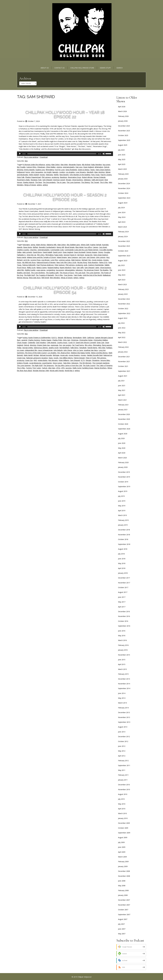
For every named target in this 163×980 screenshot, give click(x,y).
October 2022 (123, 308)
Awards (20, 247)
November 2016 (124, 616)
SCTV (83, 360)
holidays (109, 348)
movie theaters (74, 355)
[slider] (62, 154)
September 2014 (124, 688)
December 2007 (124, 900)
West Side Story (35, 278)
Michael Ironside (46, 355)
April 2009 (122, 852)
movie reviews (97, 260)
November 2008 (124, 876)
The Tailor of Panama (104, 365)
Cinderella (31, 343)
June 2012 (122, 746)
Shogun (69, 180)
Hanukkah (83, 348)
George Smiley (28, 348)
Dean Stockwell (80, 252)
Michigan (56, 355)
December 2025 (124, 126)
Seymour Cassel (59, 180)
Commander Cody (57, 250)
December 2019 (124, 472)
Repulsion (63, 177)
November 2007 (124, 905)
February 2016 (123, 645)
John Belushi (58, 350)
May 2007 (122, 934)
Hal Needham (64, 348)
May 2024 (122, 217)
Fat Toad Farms (78, 345)
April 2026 (122, 107)
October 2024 (123, 193)
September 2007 (124, 914)
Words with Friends (57, 371)
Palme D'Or (103, 262)
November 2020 (124, 419)
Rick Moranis (53, 360)
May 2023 (122, 275)
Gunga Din (89, 255)
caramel (24, 340)
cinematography (69, 167)
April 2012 (122, 756)
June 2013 (122, 732)
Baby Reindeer (97, 165)
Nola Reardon (93, 262)
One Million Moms (66, 358)
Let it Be (26, 260)
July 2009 (121, 842)
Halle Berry (74, 348)
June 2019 (122, 501)
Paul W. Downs (106, 175)
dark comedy (27, 252)
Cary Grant (103, 247)
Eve (61, 345)
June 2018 (122, 559)
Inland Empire (62, 257)
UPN (63, 368)
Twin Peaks (78, 275)
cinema (59, 167)
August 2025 (123, 145)
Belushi (61, 338)
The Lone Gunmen (73, 182)
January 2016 (123, 650)
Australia (105, 245)
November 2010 (124, 789)
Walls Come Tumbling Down (83, 368)
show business (78, 180)
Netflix (56, 175)
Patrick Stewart (79, 358)
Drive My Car (31, 255)
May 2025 (122, 159)
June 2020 (122, 443)
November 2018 (124, 535)
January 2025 (123, 179)
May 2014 (122, 698)
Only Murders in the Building (80, 175)
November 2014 (124, 684)
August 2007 (123, 919)
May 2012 (122, 751)
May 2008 (122, 886)
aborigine (26, 245)
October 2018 (123, 539)
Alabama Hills (52, 245)
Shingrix (88, 360)
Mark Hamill (28, 355)
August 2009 (123, 837)
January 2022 (123, 352)
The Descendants (49, 182)
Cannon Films (31, 167)
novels (56, 358)
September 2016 (124, 626)
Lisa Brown (45, 260)
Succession (60, 270)
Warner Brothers (100, 368)
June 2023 (122, 270)
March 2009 (122, 857)
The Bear (38, 182)
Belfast (35, 247)
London (62, 172)
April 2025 (122, 164)
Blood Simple (70, 247)
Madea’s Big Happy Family (80, 353)
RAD (35, 360)
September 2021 (124, 371)
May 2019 (122, 506)
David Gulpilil (47, 252)
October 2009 (123, 828)
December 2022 (124, 299)
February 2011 (123, 775)
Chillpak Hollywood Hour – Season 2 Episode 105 (65, 197)
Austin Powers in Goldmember (39, 338)
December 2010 (124, 785)
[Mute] (104, 154)
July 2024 (121, 208)
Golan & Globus (84, 170)
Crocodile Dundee (106, 250)
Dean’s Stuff (105, 68)
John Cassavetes (37, 172)
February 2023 (123, 289)
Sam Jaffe (80, 268)
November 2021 (124, 361)
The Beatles (104, 270)
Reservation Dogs (74, 177)
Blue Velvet (79, 247)
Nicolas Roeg (82, 262)
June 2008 (122, 881)
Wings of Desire (30, 185)
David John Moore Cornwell (86, 343)
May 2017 (122, 602)
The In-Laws (61, 182)
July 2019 (121, 496)
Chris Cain (66, 340)
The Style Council (89, 365)
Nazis (51, 358)
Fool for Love (60, 170)
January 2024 (123, 236)
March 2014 (122, 703)
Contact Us (59, 68)
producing (55, 177)
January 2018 (123, 573)
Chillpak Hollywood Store (82, 68)
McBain (36, 355)
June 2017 (122, 597)
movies (42, 175)
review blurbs (43, 360)
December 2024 (124, 183)
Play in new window (31, 157)
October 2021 (123, 366)
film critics (41, 255)
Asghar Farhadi (96, 245)
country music (62, 343)
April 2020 (122, 453)
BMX (84, 338)
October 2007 (123, 910)
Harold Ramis (92, 348)
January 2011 (123, 780)
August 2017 (123, 592)
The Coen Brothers (38, 273)
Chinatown (41, 167)
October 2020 (123, 424)
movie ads (64, 355)
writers (39, 185)
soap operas (41, 270)
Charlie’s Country (23, 250)
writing (45, 185)
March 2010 (122, 813)
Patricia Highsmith (29, 265)
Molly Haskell (34, 175)
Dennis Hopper (92, 252)
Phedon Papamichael (33, 177)
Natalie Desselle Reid (95, 355)
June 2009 (122, 847)
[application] (65, 154)
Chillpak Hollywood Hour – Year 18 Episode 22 (65, 114)
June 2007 (122, 929)
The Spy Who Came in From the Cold (68, 365)
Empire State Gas (43, 345)
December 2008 (124, 871)
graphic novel (54, 348)
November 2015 (124, 655)
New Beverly (64, 175)
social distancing (35, 363)
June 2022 (122, 328)
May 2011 (122, 770)
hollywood (21, 172)
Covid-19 (71, 343)
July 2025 (121, 150)
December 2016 (124, 611)
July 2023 (121, 265)
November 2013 (124, 717)
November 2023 (124, 246)
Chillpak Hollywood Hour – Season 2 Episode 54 (65, 290)
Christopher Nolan (86, 340)
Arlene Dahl (85, 245)
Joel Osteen (91, 257)
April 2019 (122, 511)
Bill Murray (68, 338)
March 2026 (122, 111)
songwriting (51, 270)
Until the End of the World (92, 275)
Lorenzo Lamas (65, 260)
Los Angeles (70, 172)
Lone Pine (54, 260)
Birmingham (77, 338)
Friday (19, 348)
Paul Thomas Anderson (45, 265)
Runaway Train (36, 180)
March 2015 (122, 669)
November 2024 (124, 188)
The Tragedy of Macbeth (45, 275)
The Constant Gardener (101, 363)
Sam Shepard (47, 180)
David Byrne (37, 252)
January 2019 (123, 525)
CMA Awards (51, 343)
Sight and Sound (98, 180)
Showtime (96, 360)
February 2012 (123, 761)
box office (88, 247)
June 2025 (122, 155)
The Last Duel (80, 273)
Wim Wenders (55, 278)
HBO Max (102, 348)
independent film (31, 350)
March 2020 (122, 458)
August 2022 (123, 318)
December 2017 (124, 578)
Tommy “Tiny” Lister (33, 368)
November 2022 (124, 304)
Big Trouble (21, 167)
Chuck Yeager (22, 343)
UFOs (58, 368)
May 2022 (122, 333)
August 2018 (123, 549)
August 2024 (123, 203)
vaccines (69, 368)
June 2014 (122, 693)
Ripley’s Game (42, 268)
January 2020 (123, 467)
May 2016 (122, 636)
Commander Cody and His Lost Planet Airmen (81, 250)
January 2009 (123, 866)
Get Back (81, 255)
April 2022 (122, 337)
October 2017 (123, 587)
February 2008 (123, 890)
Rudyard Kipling (53, 268)
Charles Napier (46, 340)
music (19, 262)
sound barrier (47, 363)
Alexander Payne (75, 165)
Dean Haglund (89, 167)
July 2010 (121, 799)
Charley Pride (57, 340)
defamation (99, 167)
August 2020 (123, 434)
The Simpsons (49, 365)
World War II (69, 371)
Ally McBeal (86, 165)
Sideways (87, 180)
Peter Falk (21, 177)
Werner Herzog (23, 278)
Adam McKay (41, 245)
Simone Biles (105, 360)
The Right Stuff (29, 275)
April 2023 (122, 280)
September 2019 (124, 486)
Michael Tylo (86, 260)
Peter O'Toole (91, 358)
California (90, 338)
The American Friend (91, 270)
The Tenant (95, 182)
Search (119, 68)
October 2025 (123, 135)
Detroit (107, 167)
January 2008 (123, 895)
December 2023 (124, 241)
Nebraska (49, 175)
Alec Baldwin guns (73, 245)
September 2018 (124, 544)
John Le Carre (78, 350)
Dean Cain (100, 343)
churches (33, 250)
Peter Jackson (60, 265)
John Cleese (68, 350)
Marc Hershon (99, 172)
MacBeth (90, 172)
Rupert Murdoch (66, 268)
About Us (45, 68)
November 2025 (124, 131)
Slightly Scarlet (30, 270)
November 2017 (124, 583)
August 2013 (123, 727)
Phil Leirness (46, 177)
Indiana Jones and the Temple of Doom (41, 257)
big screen (107, 165)
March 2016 (122, 640)
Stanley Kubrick (29, 182)
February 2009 (123, 862)
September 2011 (124, 765)
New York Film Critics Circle (66, 262)
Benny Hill (60, 247)
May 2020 (122, 448)
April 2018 (122, 568)
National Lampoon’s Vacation (37, 358)
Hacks (93, 170)
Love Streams (81, 172)
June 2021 (122, 386)
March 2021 (122, 400)
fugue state (59, 255)
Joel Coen (82, 257)
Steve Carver (57, 363)
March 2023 (122, 284)
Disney (101, 252)
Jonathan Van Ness (91, 350)
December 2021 (124, 357)
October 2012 (123, 741)
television (79, 270)
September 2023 (124, 256)
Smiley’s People (23, 363)
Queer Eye (29, 360)
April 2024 (122, 222)
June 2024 (122, 212)
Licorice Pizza (35, 260)
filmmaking (50, 170)
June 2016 (122, 631)
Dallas (19, 252)
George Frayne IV (70, 255)
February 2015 (123, 674)
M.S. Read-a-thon (64, 353)
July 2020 (121, 438)
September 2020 (124, 429)
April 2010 (122, 809)
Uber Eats (52, 368)
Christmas (75, 340)
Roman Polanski (99, 177)
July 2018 (121, 554)
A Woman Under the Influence (34, 165)
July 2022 (121, 323)
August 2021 (123, 376)
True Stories (68, 275)
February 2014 (123, 708)
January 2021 (123, 410)
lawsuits (55, 172)
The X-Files (104, 182)
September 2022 (124, 313)
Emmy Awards (29, 170)
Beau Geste (28, 247)
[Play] (20, 154)
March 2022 (122, 342)
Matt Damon (76, 260)
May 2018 (122, 563)
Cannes (95, 247)
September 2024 (124, 198)
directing (20, 170)
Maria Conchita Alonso (99, 353)
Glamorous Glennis (41, 348)
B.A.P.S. (54, 338)
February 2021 (123, 405)
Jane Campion (73, 257)
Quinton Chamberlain (96, 265)
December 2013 (124, 712)
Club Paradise (41, 343)
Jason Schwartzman (45, 350)
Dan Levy (79, 167)
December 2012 (124, 737)
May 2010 (122, 804)
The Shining (85, 182)
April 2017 (122, 607)
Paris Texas (95, 175)
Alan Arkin (64, 165)
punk (86, 265)
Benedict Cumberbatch (47, 247)
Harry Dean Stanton (103, 170)
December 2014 (124, 679)
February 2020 (123, 462)
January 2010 (123, 818)
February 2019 (123, 520)
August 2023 (123, 261)
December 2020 (124, 414)
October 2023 (123, 251)
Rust (74, 268)
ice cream (21, 350)
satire (97, 268)
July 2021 (121, 381)
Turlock (44, 368)
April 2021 (122, 395)
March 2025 (122, 169)
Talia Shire (67, 363)
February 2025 (123, 174)
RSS (26, 161)
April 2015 (122, 664)
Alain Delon (55, 165)
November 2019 (124, 477)
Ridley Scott (31, 268)
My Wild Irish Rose (29, 262)
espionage (55, 345)
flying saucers (107, 345)
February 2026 (123, 116)
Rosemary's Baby (23, 180)
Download (44, 157)
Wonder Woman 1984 (41, 371)
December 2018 (124, 530)
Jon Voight (48, 172)
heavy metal (21, 257)
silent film (20, 270)
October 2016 (123, 621)
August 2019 (123, 491)
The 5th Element (85, 363)
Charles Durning (34, 340)
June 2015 (122, 660)
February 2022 (123, 347)
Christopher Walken (101, 340)
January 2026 (123, 121)
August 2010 (123, 794)
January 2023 (123, 294)
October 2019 (123, 482)
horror (28, 172)
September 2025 (124, 140)
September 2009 (124, 833)
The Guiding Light (52, 273)
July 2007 (121, 924)
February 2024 (123, 232)
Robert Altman (87, 177)
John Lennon (101, 257)
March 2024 (122, 227)
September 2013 (124, 722)
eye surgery (67, 345)
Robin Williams (64, 360)
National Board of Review (46, 262)
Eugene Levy (40, 170)
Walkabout (107, 275)
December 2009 (124, 823)
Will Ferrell (45, 278)
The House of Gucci (67, 273)
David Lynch (57, 252)
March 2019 (122, 515)
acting (48, 165)
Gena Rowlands (71, 170)
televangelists (70, 270)
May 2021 (122, 390)
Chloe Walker (51, 167)
